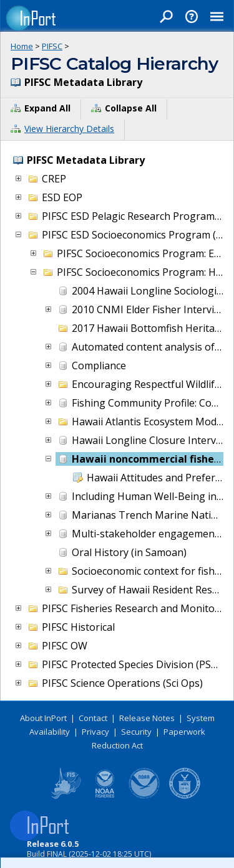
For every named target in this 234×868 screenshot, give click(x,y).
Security (136, 732)
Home (22, 46)
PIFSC (52, 46)
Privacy (95, 732)
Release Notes (147, 718)
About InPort (43, 718)
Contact (93, 718)
